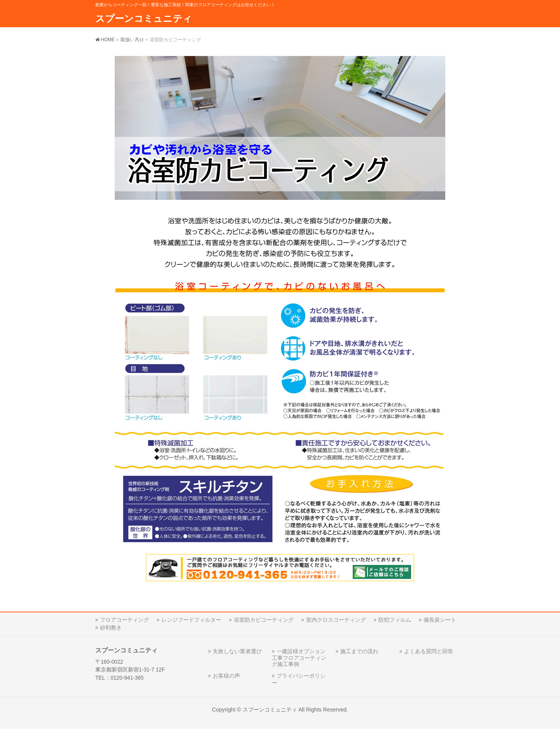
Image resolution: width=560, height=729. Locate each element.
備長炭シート (440, 620)
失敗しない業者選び (237, 651)
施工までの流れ (359, 651)
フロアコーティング (124, 620)
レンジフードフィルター (191, 620)
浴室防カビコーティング (264, 620)
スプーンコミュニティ (144, 18)
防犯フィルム (395, 620)
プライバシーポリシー (299, 679)
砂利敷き (111, 628)
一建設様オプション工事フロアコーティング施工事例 (299, 658)
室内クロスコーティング (336, 620)
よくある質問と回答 (429, 651)
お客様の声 (226, 676)
